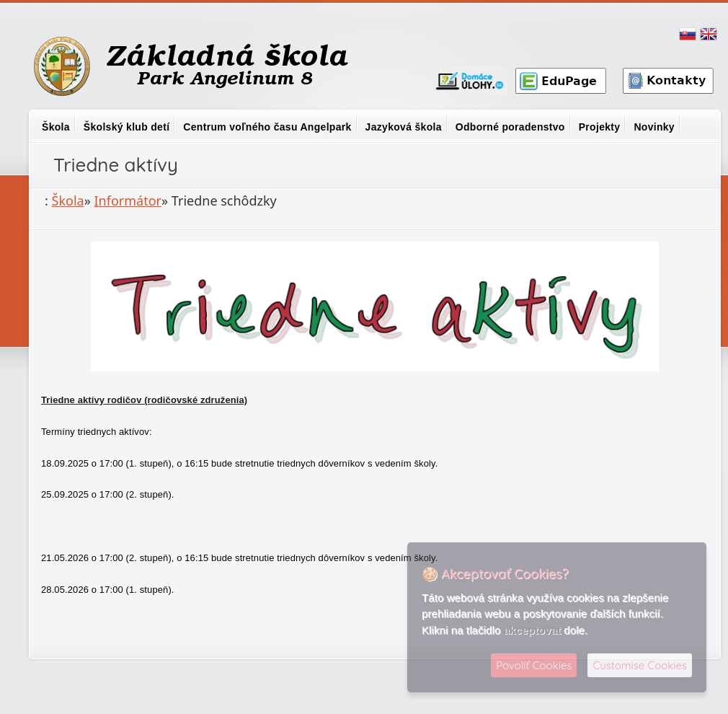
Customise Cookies (640, 665)
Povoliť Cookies (534, 665)
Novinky (654, 127)
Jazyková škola (404, 127)
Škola (56, 127)
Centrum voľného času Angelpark (267, 127)
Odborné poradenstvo (510, 127)
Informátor (128, 200)
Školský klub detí (126, 127)
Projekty (600, 127)
